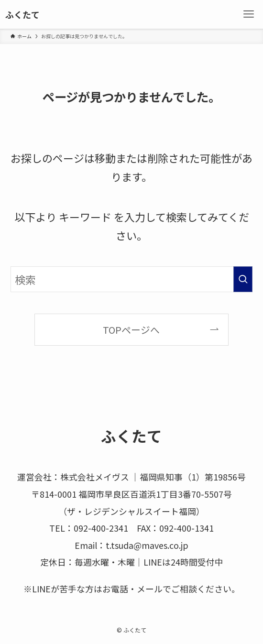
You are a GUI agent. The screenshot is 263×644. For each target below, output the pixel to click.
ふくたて (22, 14)
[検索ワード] (131, 279)
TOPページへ (131, 330)
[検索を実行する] (243, 279)
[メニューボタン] (249, 14)
